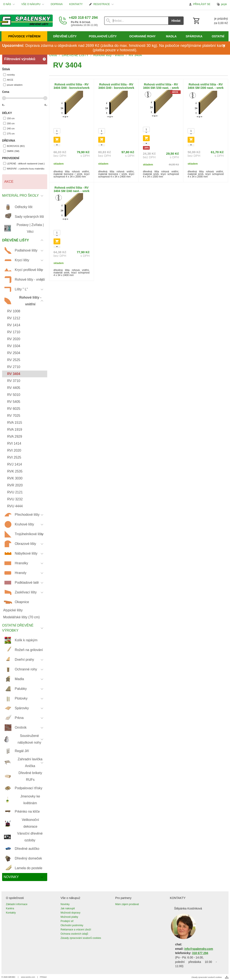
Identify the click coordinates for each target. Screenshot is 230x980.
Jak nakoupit (68, 908)
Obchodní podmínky (72, 925)
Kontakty (11, 913)
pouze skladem (13, 85)
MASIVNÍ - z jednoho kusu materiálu (24, 169)
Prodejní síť (67, 921)
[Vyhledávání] (136, 21)
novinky (9, 75)
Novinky (65, 904)
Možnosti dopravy (70, 913)
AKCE (8, 80)
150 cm (9, 118)
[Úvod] (26, 21)
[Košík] (210, 21)
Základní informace (17, 904)
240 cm (9, 128)
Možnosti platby (69, 917)
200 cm (9, 123)
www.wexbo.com (28, 977)
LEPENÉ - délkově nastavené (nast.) (24, 163)
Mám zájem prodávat (127, 904)
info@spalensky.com (199, 949)
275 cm (9, 133)
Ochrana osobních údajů (74, 934)
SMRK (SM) (11, 151)
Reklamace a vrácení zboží (76, 930)
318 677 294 (200, 953)
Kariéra (10, 908)
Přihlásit (43, 977)
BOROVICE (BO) (14, 146)
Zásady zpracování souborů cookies (81, 938)
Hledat (176, 21)
